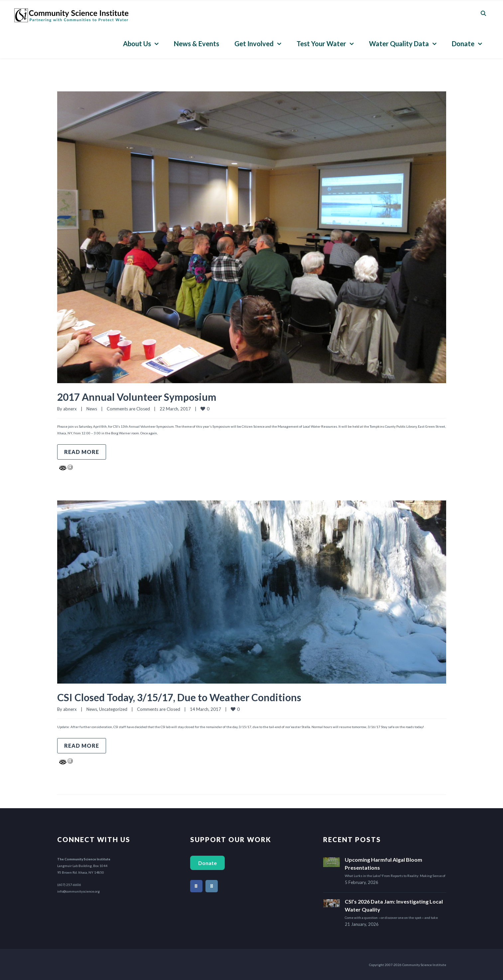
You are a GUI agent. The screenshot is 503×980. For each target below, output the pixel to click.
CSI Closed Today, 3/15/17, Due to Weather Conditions (179, 697)
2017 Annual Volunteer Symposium (137, 397)
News (92, 409)
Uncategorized (113, 709)
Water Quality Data (399, 44)
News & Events (196, 44)
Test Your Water (321, 44)
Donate (463, 44)
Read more (82, 452)
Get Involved (254, 44)
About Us (137, 44)
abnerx (70, 409)
